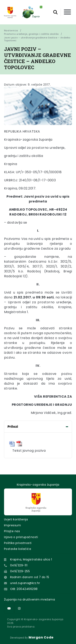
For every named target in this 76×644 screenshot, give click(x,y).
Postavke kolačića (18, 549)
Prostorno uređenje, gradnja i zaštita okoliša (31, 34)
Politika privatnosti (18, 543)
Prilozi (13, 427)
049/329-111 (19, 565)
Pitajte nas (12, 531)
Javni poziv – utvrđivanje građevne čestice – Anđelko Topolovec (37, 39)
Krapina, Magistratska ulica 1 (31, 559)
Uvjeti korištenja (16, 519)
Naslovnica (11, 30)
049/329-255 (20, 571)
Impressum (12, 525)
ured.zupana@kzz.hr (25, 583)
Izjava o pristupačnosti (21, 537)
